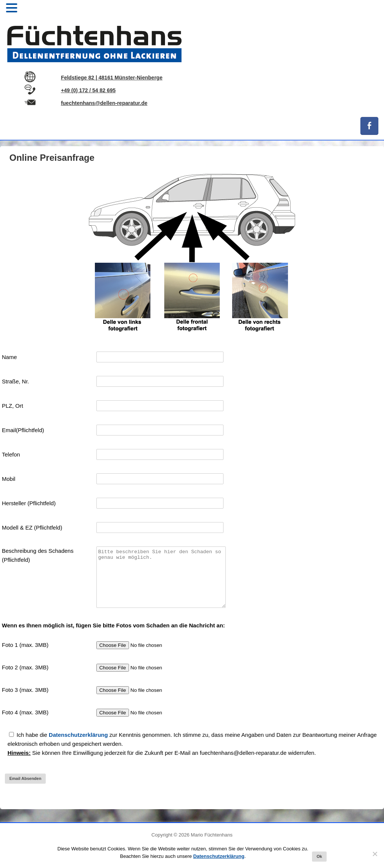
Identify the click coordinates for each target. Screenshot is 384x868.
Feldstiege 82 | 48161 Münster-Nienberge (112, 78)
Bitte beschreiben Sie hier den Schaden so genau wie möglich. (161, 583)
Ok (319, 856)
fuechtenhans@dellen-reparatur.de (104, 103)
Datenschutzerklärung (78, 746)
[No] (375, 854)
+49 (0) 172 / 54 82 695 (88, 90)
